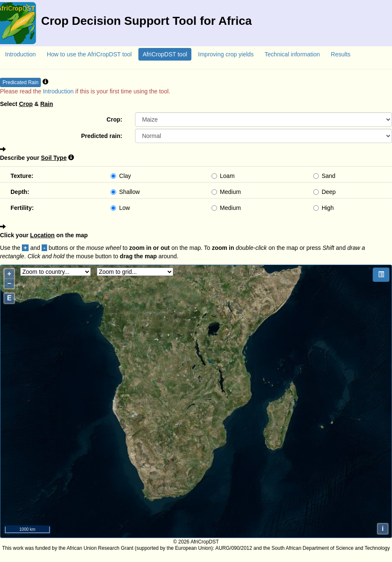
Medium (226, 192)
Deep (324, 192)
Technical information (292, 54)
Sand (324, 176)
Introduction (20, 54)
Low (120, 208)
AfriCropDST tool (165, 54)
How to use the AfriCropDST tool (89, 54)
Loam (223, 176)
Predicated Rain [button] (20, 82)
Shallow (125, 192)
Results (341, 54)
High (324, 208)
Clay (121, 176)
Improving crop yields (226, 54)
